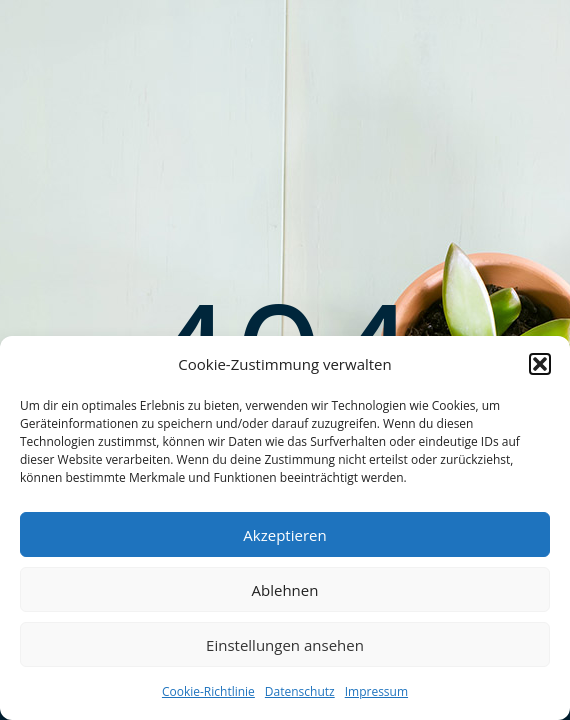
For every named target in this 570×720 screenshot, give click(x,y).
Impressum (376, 691)
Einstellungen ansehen (285, 645)
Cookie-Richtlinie (208, 691)
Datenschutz (300, 691)
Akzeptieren (284, 535)
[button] (540, 364)
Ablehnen (285, 590)
